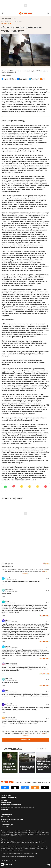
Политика (19, 782)
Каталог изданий (6, 796)
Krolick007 (9, 679)
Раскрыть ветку (44, 615)
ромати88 (9, 704)
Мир (14, 499)
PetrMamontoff (10, 717)
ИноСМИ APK (4, 809)
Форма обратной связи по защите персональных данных (18, 856)
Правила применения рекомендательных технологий (17, 807)
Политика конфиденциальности (11, 805)
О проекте (4, 800)
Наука (34, 782)
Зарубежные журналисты (9, 798)
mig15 (7, 690)
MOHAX (8, 620)
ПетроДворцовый (11, 663)
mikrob (8, 578)
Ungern (8, 646)
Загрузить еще (25, 740)
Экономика (27, 782)
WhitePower (9, 590)
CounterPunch (6, 19)
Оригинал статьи (6, 24)
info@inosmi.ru (5, 822)
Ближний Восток (7, 499)
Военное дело (42, 782)
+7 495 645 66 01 (6, 827)
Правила (46, 564)
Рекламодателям (6, 803)
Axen (7, 601)
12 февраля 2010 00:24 (7, 21)
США (14, 19)
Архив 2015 (19, 499)
